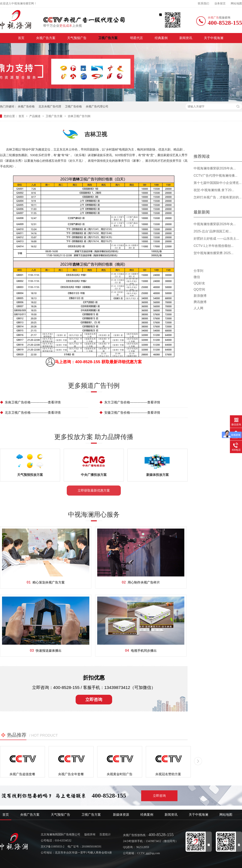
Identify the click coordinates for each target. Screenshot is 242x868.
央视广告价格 (26, 106)
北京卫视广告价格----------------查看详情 (30, 413)
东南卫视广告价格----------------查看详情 (30, 402)
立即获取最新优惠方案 (94, 490)
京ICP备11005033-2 (53, 847)
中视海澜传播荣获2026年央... (215, 168)
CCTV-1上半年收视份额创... (214, 246)
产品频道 (35, 116)
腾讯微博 (200, 302)
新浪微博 (200, 296)
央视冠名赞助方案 (168, 774)
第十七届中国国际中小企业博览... (217, 183)
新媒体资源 (121, 815)
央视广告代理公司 (97, 106)
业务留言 (220, 4)
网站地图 (236, 4)
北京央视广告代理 (50, 106)
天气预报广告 (77, 38)
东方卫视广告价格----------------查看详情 (130, 402)
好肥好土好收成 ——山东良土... (216, 239)
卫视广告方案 (108, 38)
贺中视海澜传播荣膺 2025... (213, 253)
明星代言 (137, 38)
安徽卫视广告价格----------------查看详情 (130, 413)
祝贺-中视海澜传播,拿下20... (214, 190)
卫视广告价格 (73, 106)
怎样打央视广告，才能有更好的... (217, 197)
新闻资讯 (186, 38)
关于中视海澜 (214, 38)
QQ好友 (199, 283)
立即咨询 (94, 699)
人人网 (198, 308)
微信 (197, 277)
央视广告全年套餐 (71, 774)
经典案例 (161, 38)
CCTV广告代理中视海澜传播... (215, 176)
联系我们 (203, 4)
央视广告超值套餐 (22, 774)
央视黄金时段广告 (120, 774)
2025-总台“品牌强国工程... (213, 231)
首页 (21, 38)
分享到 (198, 271)
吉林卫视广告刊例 (79, 116)
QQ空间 (199, 289)
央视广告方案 (46, 38)
